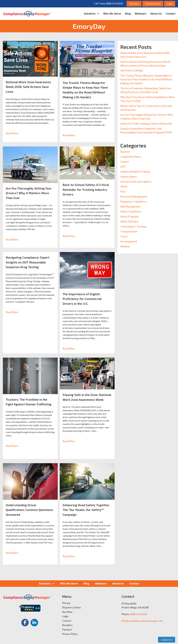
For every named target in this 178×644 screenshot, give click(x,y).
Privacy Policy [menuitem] (70, 634)
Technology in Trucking (133, 226)
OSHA (124, 187)
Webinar (125, 246)
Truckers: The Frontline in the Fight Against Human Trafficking (29, 404)
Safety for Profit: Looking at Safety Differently (146, 124)
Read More (13, 133)
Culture (125, 162)
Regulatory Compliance (133, 201)
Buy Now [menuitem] (67, 612)
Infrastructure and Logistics (136, 182)
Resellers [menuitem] (67, 625)
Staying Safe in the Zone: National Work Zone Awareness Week (83, 399)
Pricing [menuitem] (66, 603)
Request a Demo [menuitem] (71, 608)
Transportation (129, 231)
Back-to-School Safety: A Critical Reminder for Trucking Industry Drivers (87, 189)
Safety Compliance (131, 211)
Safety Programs (130, 216)
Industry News (129, 177)
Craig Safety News (131, 157)
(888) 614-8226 (139, 614)
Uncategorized (129, 241)
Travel (124, 236)
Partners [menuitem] (67, 630)
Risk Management (130, 206)
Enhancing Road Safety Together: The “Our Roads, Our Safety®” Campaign (86, 510)
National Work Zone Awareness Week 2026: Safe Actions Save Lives (28, 87)
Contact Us (167, 640)
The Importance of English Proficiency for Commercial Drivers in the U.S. (84, 299)
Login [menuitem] (65, 616)
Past (123, 191)
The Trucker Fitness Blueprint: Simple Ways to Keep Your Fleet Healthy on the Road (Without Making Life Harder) (146, 79)
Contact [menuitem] (67, 621)
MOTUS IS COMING (132, 71)
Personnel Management (134, 196)
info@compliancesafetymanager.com (142, 621)
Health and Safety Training (135, 172)
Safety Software (129, 221)
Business (125, 152)
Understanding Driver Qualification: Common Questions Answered (24, 510)
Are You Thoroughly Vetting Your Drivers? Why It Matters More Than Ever (29, 193)
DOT (123, 167)
